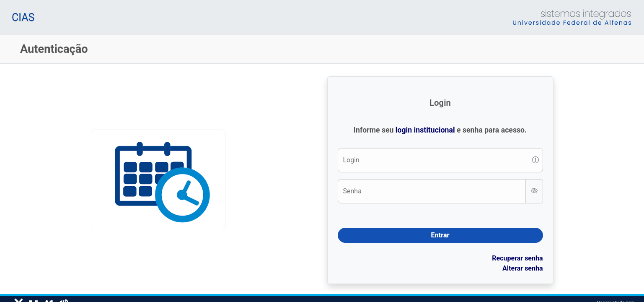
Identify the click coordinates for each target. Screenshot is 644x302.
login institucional (425, 130)
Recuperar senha (517, 258)
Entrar (440, 235)
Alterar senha (522, 268)
